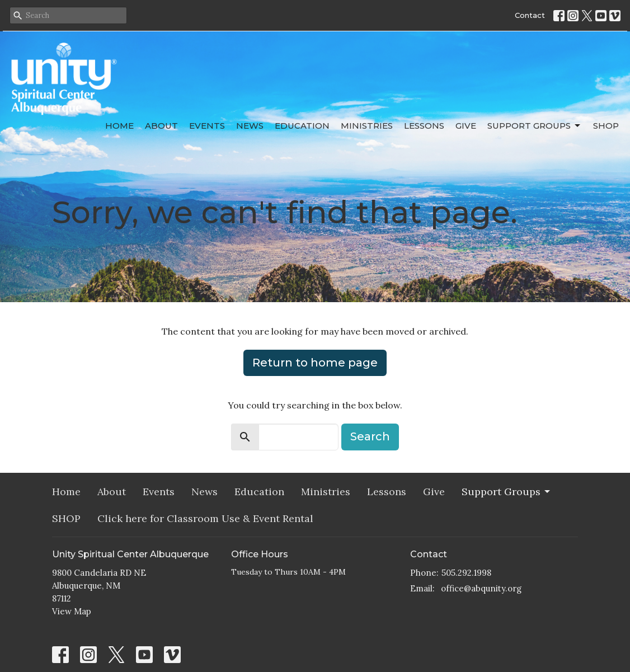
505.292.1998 (466, 573)
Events (207, 126)
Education (302, 126)
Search (370, 436)
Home (119, 126)
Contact (530, 15)
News (250, 126)
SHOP (606, 126)
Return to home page (315, 363)
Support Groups (535, 126)
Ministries (367, 126)
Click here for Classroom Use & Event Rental (205, 518)
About (161, 126)
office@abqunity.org (481, 588)
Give (466, 126)
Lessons (424, 126)
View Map (72, 611)
